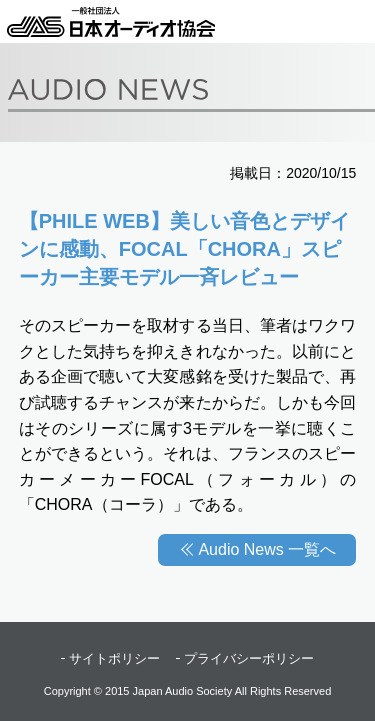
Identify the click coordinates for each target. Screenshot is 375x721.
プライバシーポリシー (249, 658)
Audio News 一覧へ (267, 549)
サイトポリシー (114, 658)
